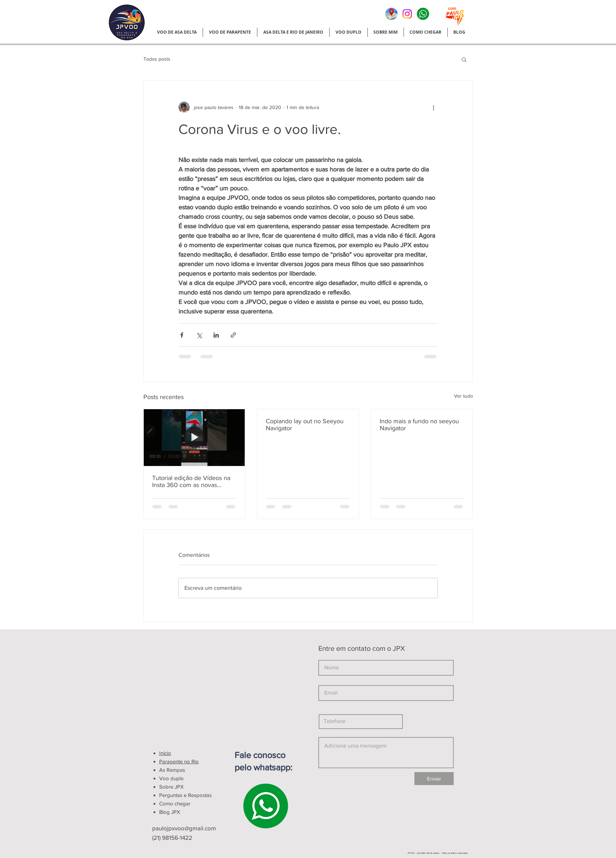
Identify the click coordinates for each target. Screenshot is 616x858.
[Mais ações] (434, 107)
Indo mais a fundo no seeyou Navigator (419, 425)
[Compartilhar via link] (233, 335)
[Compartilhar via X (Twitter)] (199, 335)
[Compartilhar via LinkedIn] (216, 335)
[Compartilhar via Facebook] (182, 335)
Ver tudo (463, 396)
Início (165, 753)
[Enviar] (434, 779)
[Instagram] (407, 14)
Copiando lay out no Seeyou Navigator (305, 425)
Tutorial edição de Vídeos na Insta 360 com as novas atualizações (191, 481)
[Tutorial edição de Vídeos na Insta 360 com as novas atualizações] (194, 438)
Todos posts (157, 59)
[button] (464, 59)
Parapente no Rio (179, 761)
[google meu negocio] (391, 14)
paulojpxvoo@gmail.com (184, 828)
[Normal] (423, 14)
